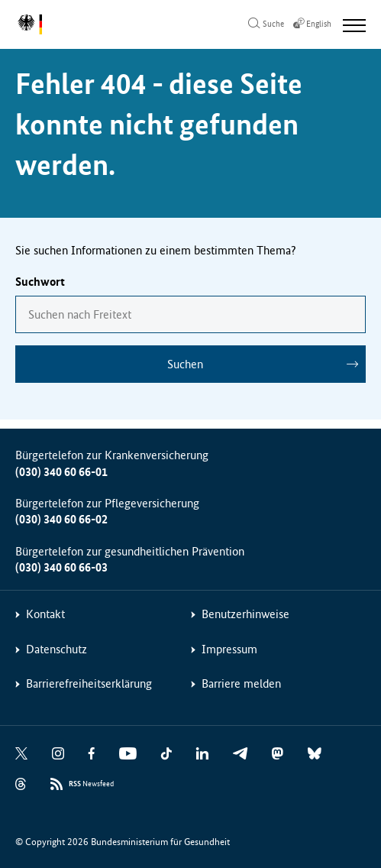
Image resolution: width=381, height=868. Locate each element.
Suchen (185, 364)
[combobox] (190, 314)
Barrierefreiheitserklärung (89, 683)
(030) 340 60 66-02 (61, 519)
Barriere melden (241, 683)
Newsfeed (91, 784)
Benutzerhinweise (245, 614)
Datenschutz (57, 649)
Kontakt (45, 614)
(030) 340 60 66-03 (61, 567)
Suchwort (40, 282)
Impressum (229, 649)
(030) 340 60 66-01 (61, 472)
